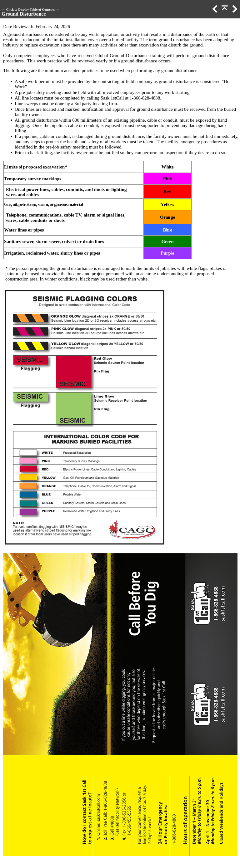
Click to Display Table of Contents (30, 10)
